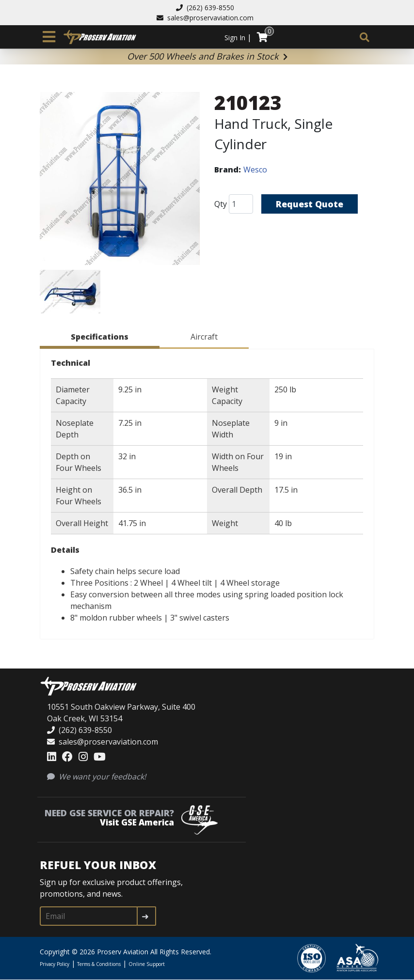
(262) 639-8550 (205, 8)
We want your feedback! (96, 777)
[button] (120, 180)
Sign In (235, 38)
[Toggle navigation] (49, 37)
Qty (221, 204)
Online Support (147, 964)
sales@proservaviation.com (205, 18)
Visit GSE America (137, 822)
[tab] (100, 338)
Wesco (255, 170)
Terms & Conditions (99, 964)
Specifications (100, 337)
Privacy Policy (55, 964)
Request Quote (310, 204)
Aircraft (204, 337)
